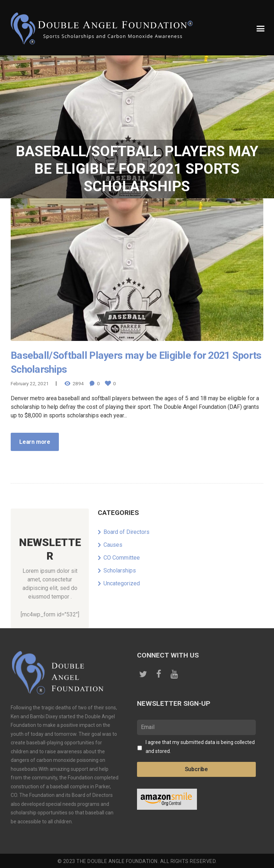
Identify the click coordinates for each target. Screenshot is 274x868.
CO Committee (122, 557)
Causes (113, 544)
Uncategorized (122, 583)
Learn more (35, 441)
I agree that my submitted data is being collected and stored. (200, 746)
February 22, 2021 (30, 383)
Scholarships (120, 570)
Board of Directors (126, 532)
